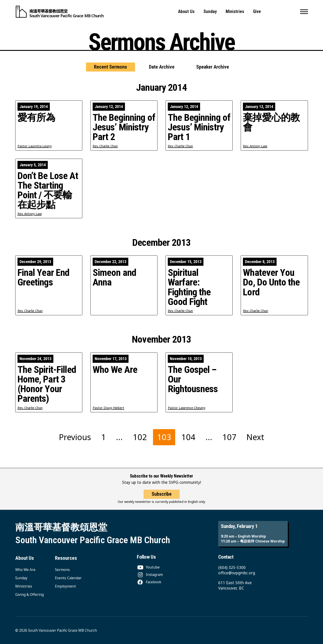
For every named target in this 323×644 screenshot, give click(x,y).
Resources (66, 558)
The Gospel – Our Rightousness (193, 379)
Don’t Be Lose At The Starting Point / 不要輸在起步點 (48, 190)
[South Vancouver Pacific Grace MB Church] (60, 12)
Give (257, 12)
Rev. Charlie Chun (105, 146)
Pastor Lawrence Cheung (187, 408)
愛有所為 (36, 118)
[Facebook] (149, 582)
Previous (75, 437)
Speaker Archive (213, 67)
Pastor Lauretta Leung (35, 146)
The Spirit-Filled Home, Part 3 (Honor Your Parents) (47, 384)
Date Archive (162, 67)
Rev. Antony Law (255, 146)
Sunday (210, 12)
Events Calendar (68, 578)
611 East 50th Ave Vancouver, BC (235, 585)
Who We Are (115, 370)
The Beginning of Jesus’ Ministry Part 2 (124, 127)
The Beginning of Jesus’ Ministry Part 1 (199, 127)
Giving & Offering (29, 594)
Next (255, 437)
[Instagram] (150, 575)
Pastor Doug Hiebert (108, 408)
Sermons (62, 570)
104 (188, 437)
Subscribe (162, 499)
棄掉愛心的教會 (271, 122)
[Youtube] (148, 567)
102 (140, 437)
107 (229, 437)
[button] (304, 12)
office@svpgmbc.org (237, 573)
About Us (186, 12)
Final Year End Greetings (44, 277)
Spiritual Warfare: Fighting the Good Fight (189, 287)
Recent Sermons (110, 67)
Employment (65, 586)
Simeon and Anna (114, 277)
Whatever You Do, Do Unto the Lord (271, 282)
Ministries (235, 12)
